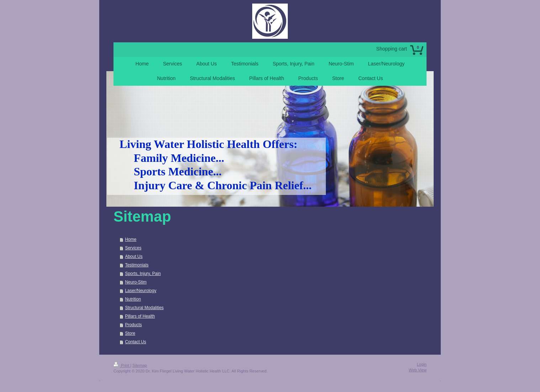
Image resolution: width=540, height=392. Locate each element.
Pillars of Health (140, 316)
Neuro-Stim (136, 282)
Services (133, 248)
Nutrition (133, 299)
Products (133, 325)
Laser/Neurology (141, 291)
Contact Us (135, 342)
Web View (418, 370)
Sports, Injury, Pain (143, 274)
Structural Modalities (144, 308)
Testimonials (137, 265)
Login (422, 364)
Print (122, 365)
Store (130, 333)
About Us (134, 256)
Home (131, 239)
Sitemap (140, 365)
